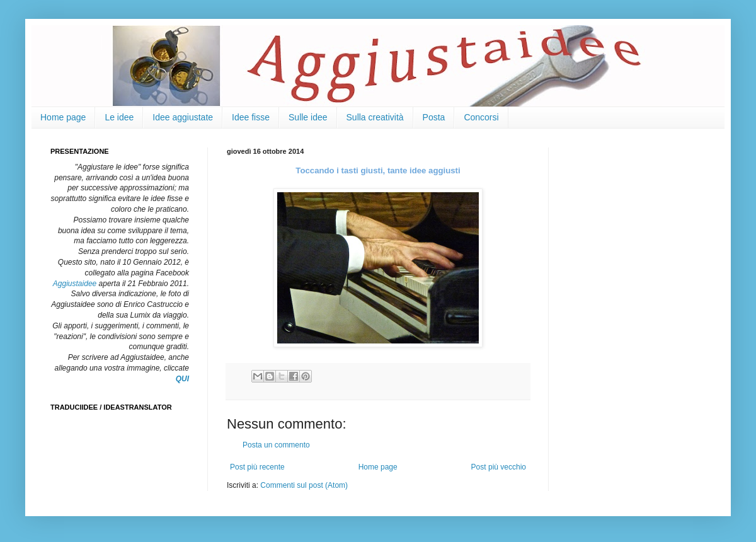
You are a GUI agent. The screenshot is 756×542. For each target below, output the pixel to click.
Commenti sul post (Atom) (304, 485)
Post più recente (257, 467)
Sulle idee (308, 117)
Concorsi (481, 117)
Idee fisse (251, 117)
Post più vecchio (499, 467)
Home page (63, 117)
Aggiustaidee (75, 284)
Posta (434, 117)
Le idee (119, 117)
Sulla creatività (375, 117)
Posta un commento (276, 445)
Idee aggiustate (183, 117)
